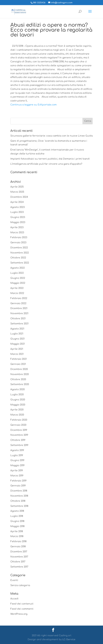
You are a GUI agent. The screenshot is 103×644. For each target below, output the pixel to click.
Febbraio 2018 (18, 541)
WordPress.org (19, 614)
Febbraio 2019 (18, 481)
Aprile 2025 (17, 187)
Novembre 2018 (19, 496)
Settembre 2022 (20, 263)
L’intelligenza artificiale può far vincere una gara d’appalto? (46, 164)
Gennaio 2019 (18, 486)
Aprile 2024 (17, 202)
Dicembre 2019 (19, 430)
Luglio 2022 (17, 273)
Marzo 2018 (17, 536)
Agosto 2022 (18, 268)
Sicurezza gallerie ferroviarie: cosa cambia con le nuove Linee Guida (51, 136)
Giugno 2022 (18, 278)
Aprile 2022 (17, 288)
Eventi (14, 580)
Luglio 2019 (17, 455)
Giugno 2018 (17, 521)
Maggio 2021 (18, 344)
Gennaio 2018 (18, 547)
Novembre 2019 (19, 435)
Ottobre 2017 (18, 562)
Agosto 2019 (17, 450)
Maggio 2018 (17, 526)
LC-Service (69, 639)
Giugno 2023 (18, 217)
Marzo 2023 (17, 233)
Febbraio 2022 (19, 298)
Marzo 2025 (17, 192)
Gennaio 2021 (18, 364)
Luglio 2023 (17, 212)
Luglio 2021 (17, 334)
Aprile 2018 (17, 531)
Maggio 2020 (18, 405)
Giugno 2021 (17, 339)
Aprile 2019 (17, 471)
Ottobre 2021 (18, 319)
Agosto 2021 (17, 329)
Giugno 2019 (17, 460)
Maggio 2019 (17, 465)
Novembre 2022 (20, 253)
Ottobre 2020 (18, 379)
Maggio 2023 (18, 222)
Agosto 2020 (18, 389)
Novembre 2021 (19, 313)
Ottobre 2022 (18, 258)
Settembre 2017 (19, 567)
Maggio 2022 (18, 283)
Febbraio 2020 (19, 420)
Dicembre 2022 (19, 248)
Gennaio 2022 (18, 303)
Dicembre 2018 (19, 491)
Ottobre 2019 (18, 440)
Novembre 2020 (20, 374)
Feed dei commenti (22, 609)
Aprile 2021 (17, 349)
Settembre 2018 (19, 506)
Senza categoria (20, 585)
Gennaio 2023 (18, 243)
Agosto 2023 (18, 207)
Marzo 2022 (17, 293)
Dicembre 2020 (19, 369)
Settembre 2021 (19, 324)
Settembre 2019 (19, 445)
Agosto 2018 (17, 511)
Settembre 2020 (20, 384)
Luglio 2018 (17, 516)
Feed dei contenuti (22, 604)
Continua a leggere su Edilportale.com (33, 105)
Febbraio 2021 (19, 359)
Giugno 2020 (18, 400)
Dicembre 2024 (19, 197)
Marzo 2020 (17, 415)
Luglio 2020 (17, 395)
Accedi (14, 599)
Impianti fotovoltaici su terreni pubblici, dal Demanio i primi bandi (50, 159)
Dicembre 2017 (19, 552)
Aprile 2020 (17, 410)
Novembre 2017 (19, 557)
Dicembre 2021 (19, 308)
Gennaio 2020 (18, 425)
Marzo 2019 (17, 476)
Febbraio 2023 (19, 237)
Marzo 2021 (17, 354)
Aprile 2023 (17, 227)
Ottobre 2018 (18, 501)
